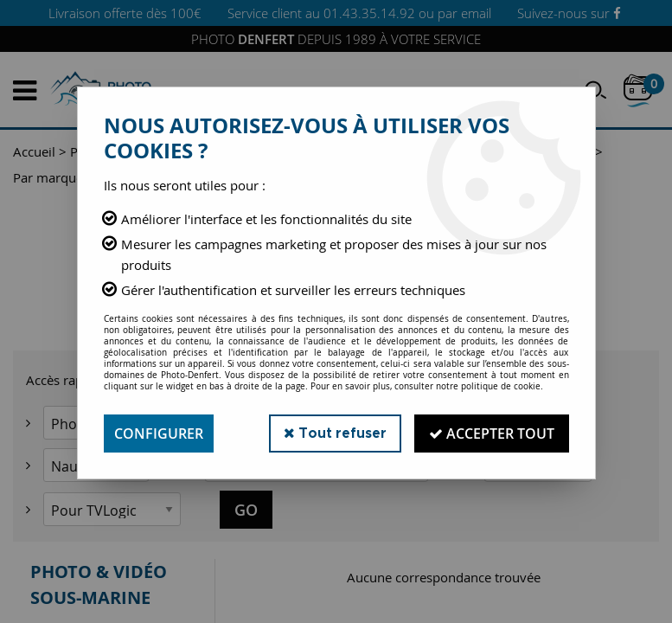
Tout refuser (335, 433)
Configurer (159, 434)
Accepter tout (492, 434)
